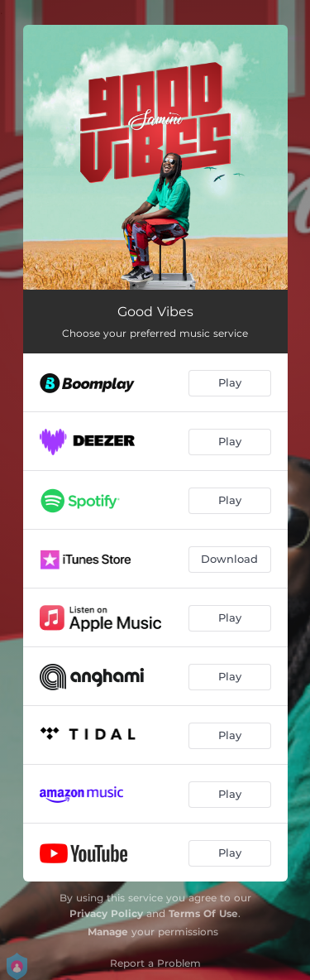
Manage (108, 932)
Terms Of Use (203, 913)
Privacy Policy (106, 913)
